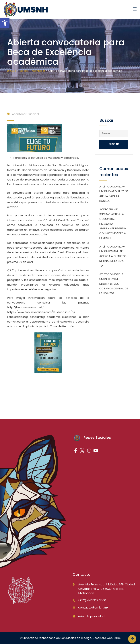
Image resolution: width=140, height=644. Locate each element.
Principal (33, 114)
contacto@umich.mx (93, 607)
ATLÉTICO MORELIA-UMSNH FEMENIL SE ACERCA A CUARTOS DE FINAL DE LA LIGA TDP (113, 256)
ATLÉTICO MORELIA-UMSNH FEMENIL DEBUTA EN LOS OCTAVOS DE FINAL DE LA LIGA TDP (114, 284)
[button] (5, 23)
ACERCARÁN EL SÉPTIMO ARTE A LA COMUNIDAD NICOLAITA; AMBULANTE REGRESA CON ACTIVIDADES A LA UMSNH (113, 224)
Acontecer (19, 114)
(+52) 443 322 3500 (92, 600)
